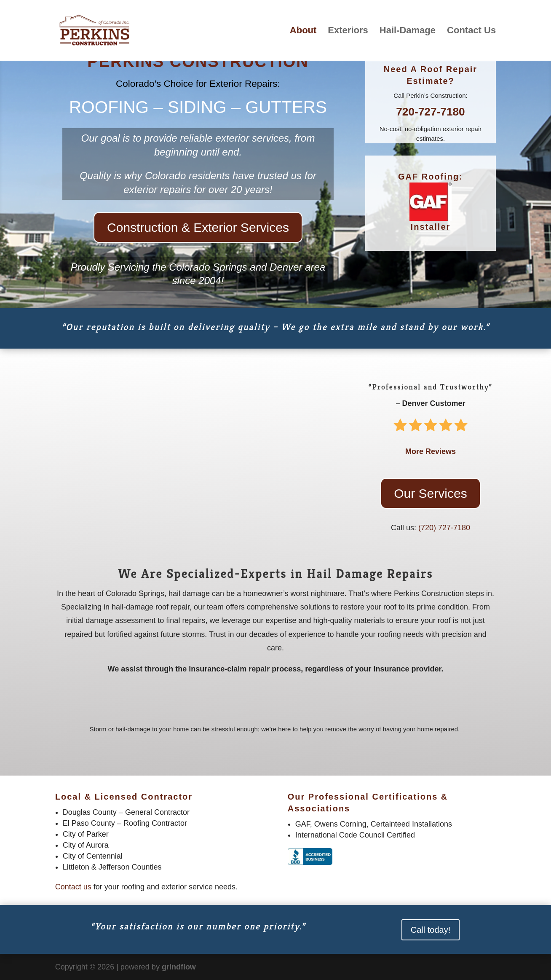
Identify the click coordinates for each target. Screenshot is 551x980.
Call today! (431, 930)
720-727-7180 (430, 112)
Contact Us (471, 31)
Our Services (430, 493)
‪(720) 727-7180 (444, 528)
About (303, 31)
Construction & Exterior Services (198, 227)
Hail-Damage (408, 31)
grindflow (179, 967)
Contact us (73, 887)
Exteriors (348, 31)
